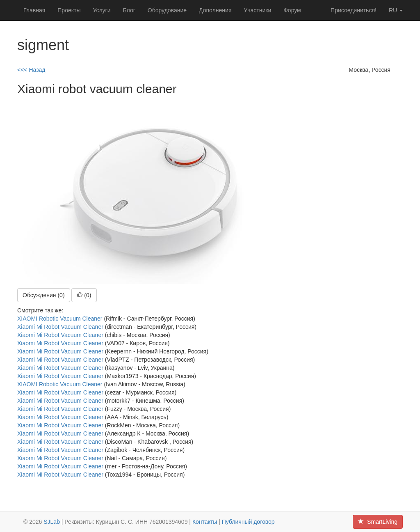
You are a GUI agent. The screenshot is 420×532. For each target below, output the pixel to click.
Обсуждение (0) (44, 295)
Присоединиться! (354, 10)
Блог (129, 10)
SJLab (52, 522)
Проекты (69, 10)
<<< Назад (31, 70)
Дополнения (215, 10)
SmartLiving (378, 522)
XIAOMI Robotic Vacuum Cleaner (60, 319)
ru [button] (396, 10)
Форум (292, 10)
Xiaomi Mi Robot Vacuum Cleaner (60, 327)
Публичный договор (248, 522)
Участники (257, 10)
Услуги (102, 10)
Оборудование (167, 10)
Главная (34, 10)
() (84, 295)
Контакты (205, 522)
